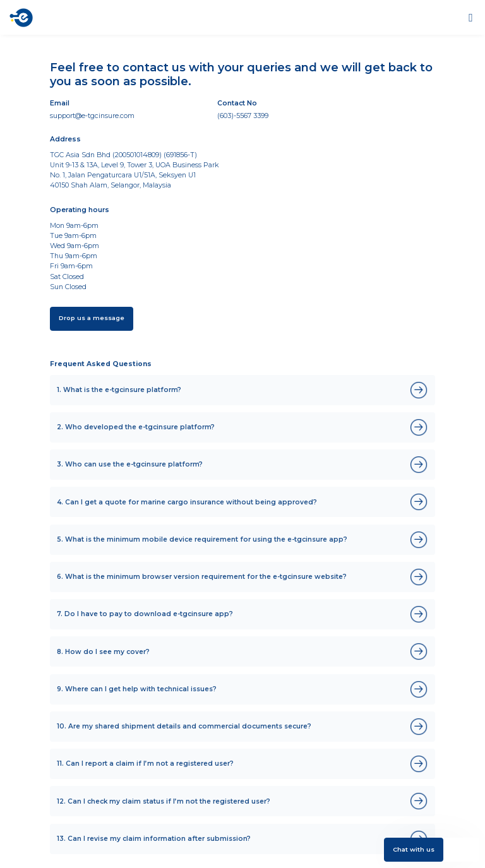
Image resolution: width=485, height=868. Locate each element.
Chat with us (414, 849)
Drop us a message (92, 318)
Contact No (237, 103)
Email (60, 103)
